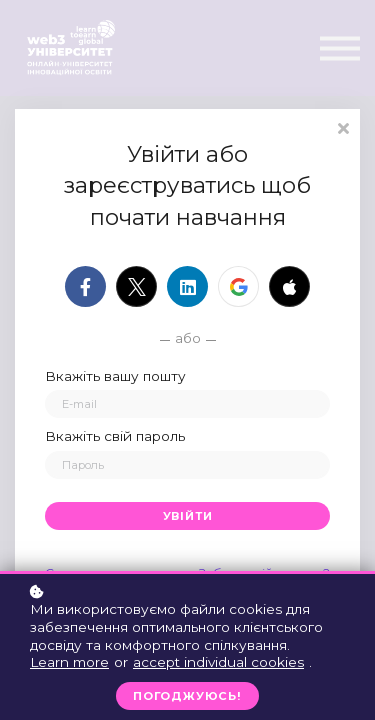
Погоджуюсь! (187, 696)
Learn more (69, 662)
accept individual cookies (218, 662)
